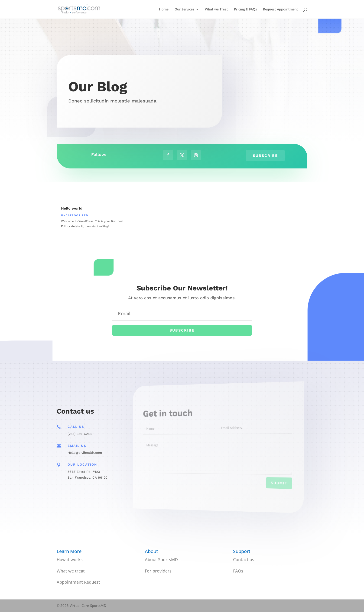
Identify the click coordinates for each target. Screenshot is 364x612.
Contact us (244, 559)
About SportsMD (161, 559)
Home (164, 10)
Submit (269, 486)
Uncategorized (75, 215)
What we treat (71, 571)
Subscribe (265, 155)
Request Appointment (281, 10)
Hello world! (72, 208)
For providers (158, 571)
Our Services (184, 10)
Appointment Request (78, 582)
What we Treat (216, 10)
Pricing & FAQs (245, 10)
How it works (70, 559)
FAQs (238, 571)
